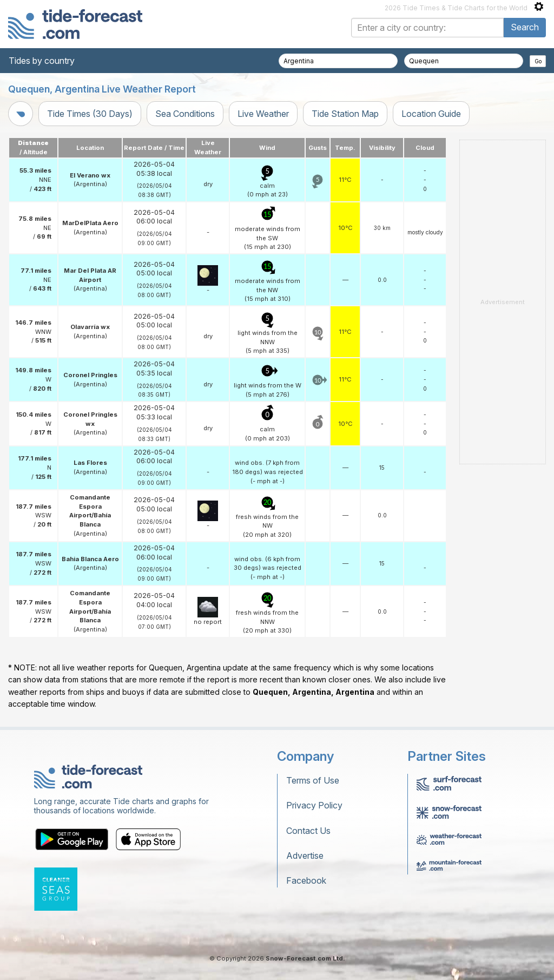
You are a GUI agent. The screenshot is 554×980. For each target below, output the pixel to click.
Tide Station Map (345, 114)
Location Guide (431, 114)
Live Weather (263, 114)
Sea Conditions (185, 114)
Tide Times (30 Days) (90, 114)
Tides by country (42, 61)
